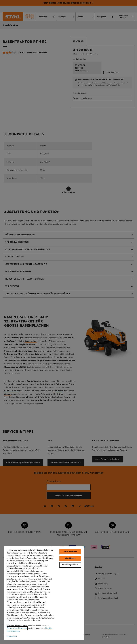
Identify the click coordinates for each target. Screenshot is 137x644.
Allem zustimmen (70, 552)
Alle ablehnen (70, 558)
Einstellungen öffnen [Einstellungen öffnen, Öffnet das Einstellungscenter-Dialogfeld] (70, 565)
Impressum (12, 636)
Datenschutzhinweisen (17, 628)
